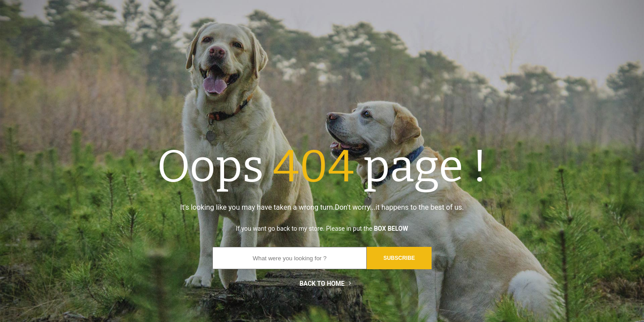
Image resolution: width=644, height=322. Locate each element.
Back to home (322, 284)
